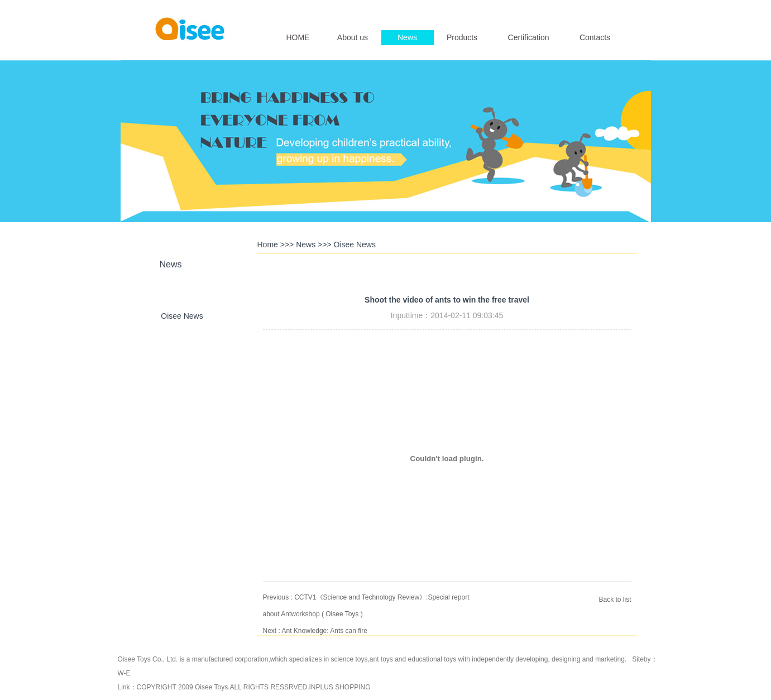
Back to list (615, 600)
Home (268, 244)
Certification (529, 37)
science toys (349, 659)
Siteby (641, 659)
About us (353, 37)
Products (462, 37)
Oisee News (182, 316)
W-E (124, 673)
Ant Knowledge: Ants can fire (325, 631)
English (583, 9)
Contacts (595, 37)
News (407, 37)
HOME (298, 37)
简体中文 (613, 9)
